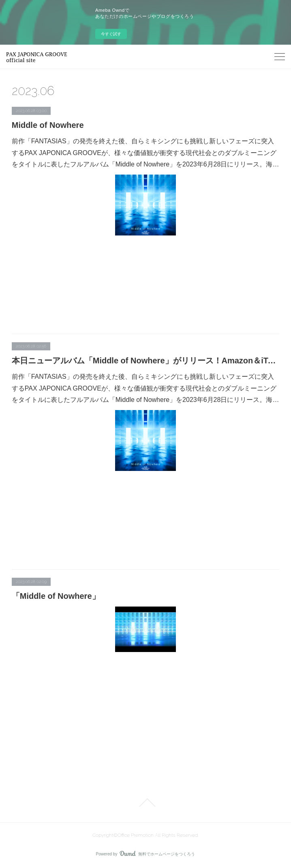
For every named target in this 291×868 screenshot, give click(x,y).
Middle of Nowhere (48, 125)
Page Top (145, 803)
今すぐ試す (111, 34)
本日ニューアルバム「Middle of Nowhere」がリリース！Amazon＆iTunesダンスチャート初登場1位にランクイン (146, 361)
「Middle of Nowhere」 (56, 596)
